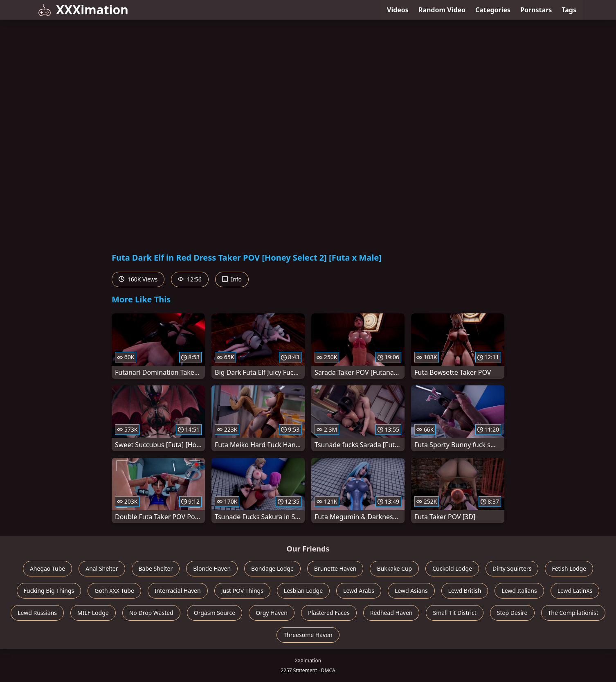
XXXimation (83, 10)
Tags (569, 10)
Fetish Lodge (569, 568)
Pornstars (536, 10)
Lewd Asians (411, 591)
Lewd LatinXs (575, 591)
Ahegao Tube (47, 568)
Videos (398, 10)
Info (232, 279)
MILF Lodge (93, 613)
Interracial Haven (178, 591)
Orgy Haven (272, 613)
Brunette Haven (335, 568)
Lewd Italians (519, 591)
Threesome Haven (308, 635)
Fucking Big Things (49, 591)
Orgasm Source (215, 613)
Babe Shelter (156, 568)
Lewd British (465, 591)
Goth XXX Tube (114, 591)
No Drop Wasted (151, 613)
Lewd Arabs (359, 591)
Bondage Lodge (272, 568)
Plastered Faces (329, 613)
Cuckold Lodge (452, 568)
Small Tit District (454, 613)
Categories (493, 10)
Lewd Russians (37, 613)
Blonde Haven (212, 568)
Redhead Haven (391, 613)
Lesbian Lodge (303, 591)
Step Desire (512, 613)
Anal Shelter (102, 568)
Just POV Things (242, 591)
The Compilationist (573, 613)
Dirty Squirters (512, 568)
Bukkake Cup (394, 568)
